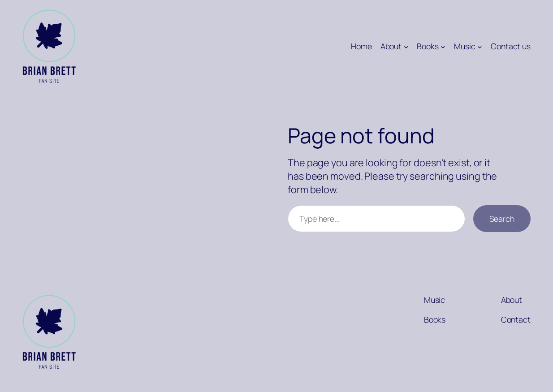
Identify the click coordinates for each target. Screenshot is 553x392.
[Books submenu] (443, 46)
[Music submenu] (480, 46)
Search (502, 219)
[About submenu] (406, 46)
